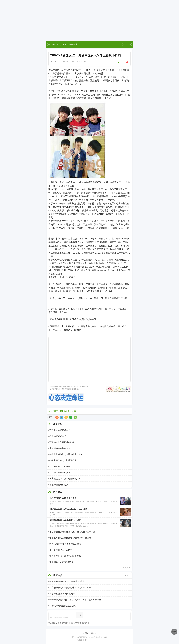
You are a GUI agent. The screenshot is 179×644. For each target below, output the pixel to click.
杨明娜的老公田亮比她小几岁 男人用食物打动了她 (72, 532)
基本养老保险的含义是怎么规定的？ (66, 454)
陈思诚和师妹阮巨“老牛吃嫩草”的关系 (67, 582)
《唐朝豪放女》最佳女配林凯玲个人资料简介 (70, 588)
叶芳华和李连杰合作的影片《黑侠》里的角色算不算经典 (75, 600)
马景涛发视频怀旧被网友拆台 (63, 594)
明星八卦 (73, 44)
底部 (174, 632)
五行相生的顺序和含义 (60, 473)
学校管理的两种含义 (59, 485)
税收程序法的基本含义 (60, 448)
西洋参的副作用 (64, 623)
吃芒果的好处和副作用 (80, 623)
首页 (54, 44)
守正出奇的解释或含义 (60, 430)
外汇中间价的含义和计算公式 (63, 460)
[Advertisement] (89, 21)
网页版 (94, 633)
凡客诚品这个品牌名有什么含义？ (65, 479)
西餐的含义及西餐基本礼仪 (62, 442)
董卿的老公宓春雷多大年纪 (62, 562)
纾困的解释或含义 (58, 436)
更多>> (128, 575)
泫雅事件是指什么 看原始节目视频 (65, 556)
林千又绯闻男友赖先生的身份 (63, 606)
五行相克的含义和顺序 (60, 466)
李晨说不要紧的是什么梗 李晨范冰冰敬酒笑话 (70, 538)
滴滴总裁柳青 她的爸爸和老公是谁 (65, 544)
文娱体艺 (63, 44)
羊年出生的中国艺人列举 (61, 550)
